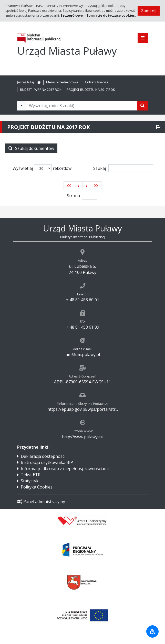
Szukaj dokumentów (31, 148)
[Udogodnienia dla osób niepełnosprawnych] (152, 631)
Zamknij (149, 11)
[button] (69, 186)
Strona (73, 196)
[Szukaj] (142, 106)
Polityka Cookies (37, 487)
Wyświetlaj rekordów (42, 168)
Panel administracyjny (41, 502)
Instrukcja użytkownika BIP (47, 462)
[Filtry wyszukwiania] (22, 106)
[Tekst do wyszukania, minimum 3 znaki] (81, 106)
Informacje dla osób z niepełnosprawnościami (65, 469)
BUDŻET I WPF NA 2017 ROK (41, 90)
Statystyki (30, 481)
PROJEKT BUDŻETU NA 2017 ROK (91, 90)
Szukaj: (123, 168)
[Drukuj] (158, 127)
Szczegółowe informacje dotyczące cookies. (98, 15)
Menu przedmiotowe (62, 82)
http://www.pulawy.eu (83, 437)
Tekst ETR (31, 475)
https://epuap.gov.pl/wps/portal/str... (83, 409)
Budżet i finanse (96, 82)
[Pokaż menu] (143, 38)
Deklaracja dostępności (43, 456)
